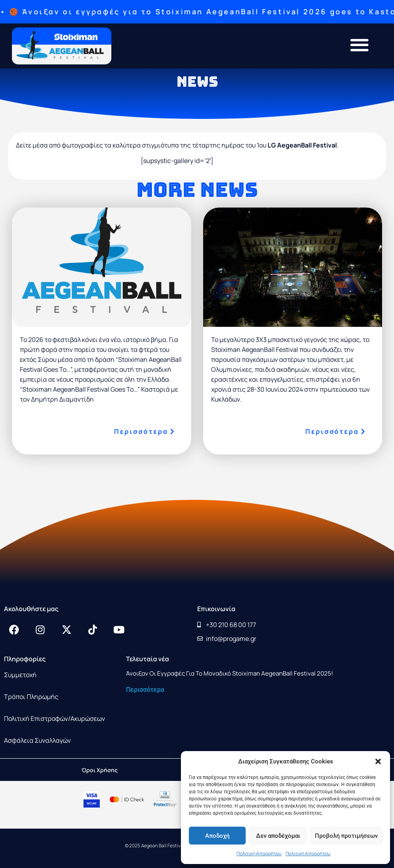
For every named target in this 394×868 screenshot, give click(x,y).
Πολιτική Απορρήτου (259, 853)
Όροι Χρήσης (100, 770)
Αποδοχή (217, 836)
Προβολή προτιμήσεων (346, 836)
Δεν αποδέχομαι (278, 836)
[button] (378, 761)
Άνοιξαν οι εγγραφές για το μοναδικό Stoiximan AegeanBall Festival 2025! (230, 673)
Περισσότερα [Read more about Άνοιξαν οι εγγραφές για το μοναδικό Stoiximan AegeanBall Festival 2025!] (145, 690)
